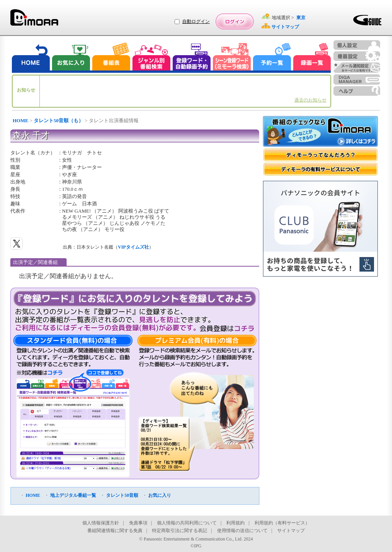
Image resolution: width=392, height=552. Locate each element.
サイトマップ (291, 531)
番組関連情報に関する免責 (115, 531)
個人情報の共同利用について (187, 523)
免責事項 (138, 523)
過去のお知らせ (310, 100)
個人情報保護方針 (101, 523)
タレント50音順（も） (59, 120)
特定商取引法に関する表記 (180, 531)
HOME (20, 120)
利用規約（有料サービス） (282, 523)
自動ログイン (196, 21)
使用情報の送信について (242, 531)
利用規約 (235, 523)
